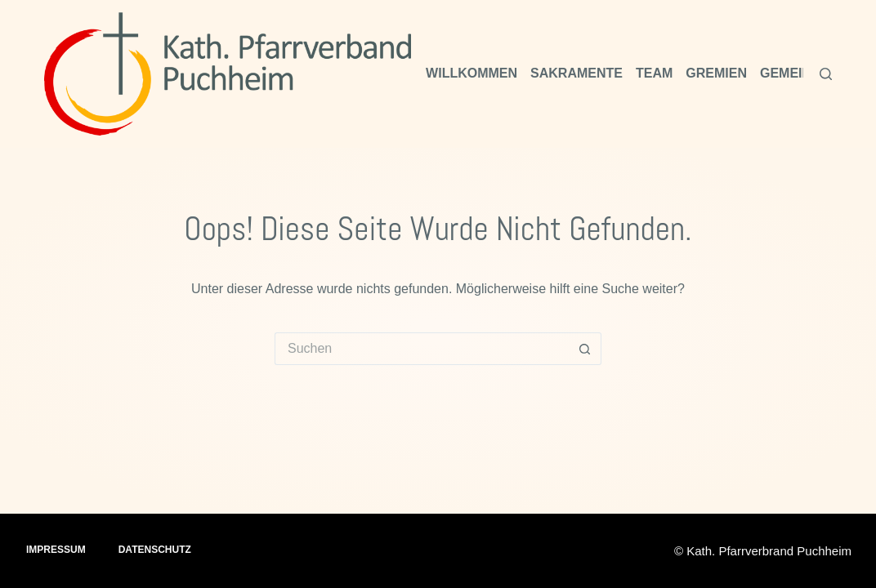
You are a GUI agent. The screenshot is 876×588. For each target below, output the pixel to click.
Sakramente (577, 73)
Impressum (56, 550)
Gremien (716, 73)
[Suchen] (826, 74)
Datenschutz (155, 550)
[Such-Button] (585, 349)
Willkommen (472, 73)
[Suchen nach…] (422, 349)
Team (654, 73)
